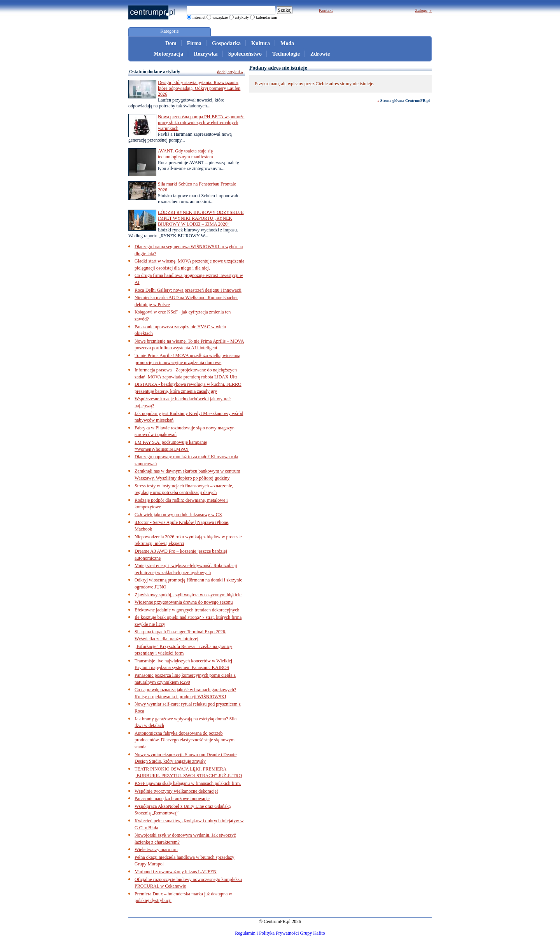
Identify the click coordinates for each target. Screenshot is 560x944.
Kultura (261, 43)
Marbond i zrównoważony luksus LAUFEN (176, 872)
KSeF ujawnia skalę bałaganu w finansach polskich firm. (188, 783)
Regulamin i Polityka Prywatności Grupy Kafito (280, 933)
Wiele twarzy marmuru (156, 849)
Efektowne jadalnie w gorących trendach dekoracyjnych (187, 610)
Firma (194, 43)
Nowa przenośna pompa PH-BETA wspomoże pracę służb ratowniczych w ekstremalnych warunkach (201, 123)
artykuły (242, 17)
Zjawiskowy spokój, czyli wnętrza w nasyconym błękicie (188, 595)
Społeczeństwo (245, 54)
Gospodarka (226, 43)
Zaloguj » (423, 10)
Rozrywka (206, 54)
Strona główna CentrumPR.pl (405, 101)
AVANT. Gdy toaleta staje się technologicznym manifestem (185, 154)
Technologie (286, 54)
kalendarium (267, 17)
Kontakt (326, 10)
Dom (171, 43)
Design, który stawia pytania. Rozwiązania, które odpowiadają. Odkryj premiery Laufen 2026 (199, 88)
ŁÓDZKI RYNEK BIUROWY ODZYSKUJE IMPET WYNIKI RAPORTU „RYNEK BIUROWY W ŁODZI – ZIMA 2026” (201, 218)
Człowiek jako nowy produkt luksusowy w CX (178, 515)
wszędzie (220, 17)
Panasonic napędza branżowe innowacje (172, 799)
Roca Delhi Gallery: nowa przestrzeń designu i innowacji (188, 290)
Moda (287, 43)
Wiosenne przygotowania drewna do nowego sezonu (184, 602)
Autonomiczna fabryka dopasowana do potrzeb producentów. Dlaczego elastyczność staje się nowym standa (185, 740)
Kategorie (169, 31)
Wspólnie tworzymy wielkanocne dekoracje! (176, 791)
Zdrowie (320, 54)
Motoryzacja (168, 54)
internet (199, 17)
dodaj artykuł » (230, 72)
